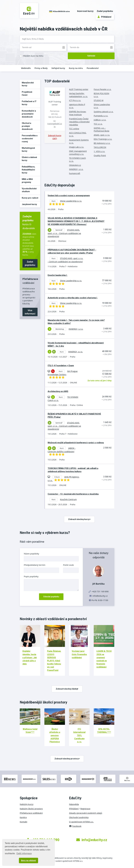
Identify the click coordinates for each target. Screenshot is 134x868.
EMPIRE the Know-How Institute (78, 113)
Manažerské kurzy (28, 84)
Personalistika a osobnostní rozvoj (30, 139)
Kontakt (23, 822)
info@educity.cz (100, 596)
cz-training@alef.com (55, 124)
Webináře (26, 68)
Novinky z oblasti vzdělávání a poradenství (53, 619)
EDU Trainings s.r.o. (103, 139)
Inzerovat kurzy (85, 11)
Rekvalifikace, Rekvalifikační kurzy (28, 170)
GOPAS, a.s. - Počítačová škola (101, 129)
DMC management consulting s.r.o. (78, 153)
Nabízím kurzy (27, 804)
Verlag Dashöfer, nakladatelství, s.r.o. (78, 95)
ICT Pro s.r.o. (75, 100)
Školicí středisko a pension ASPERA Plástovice (55, 735)
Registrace (85, 809)
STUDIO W (99, 100)
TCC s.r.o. (98, 124)
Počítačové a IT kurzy (29, 103)
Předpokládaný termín (35, 565)
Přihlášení (104, 17)
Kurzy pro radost (30, 198)
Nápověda (74, 804)
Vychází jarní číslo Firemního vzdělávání (79, 654)
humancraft (75, 173)
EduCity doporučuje (60, 185)
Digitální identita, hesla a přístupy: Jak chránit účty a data (30, 657)
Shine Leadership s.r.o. (102, 106)
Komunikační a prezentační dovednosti (29, 114)
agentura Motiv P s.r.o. (77, 106)
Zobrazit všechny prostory (67, 759)
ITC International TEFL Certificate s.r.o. (79, 735)
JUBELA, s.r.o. (100, 120)
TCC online (74, 129)
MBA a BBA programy (27, 181)
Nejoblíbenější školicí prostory (43, 702)
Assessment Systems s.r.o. (79, 141)
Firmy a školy (41, 68)
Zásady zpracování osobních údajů (86, 813)
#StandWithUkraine (59, 11)
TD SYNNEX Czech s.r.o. (77, 159)
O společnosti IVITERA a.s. (81, 822)
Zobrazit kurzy (55, 137)
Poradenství (93, 68)
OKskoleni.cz (75, 165)
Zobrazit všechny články (67, 689)
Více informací (30, 312)
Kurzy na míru (76, 68)
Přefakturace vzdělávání (31, 813)
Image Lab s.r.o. (77, 147)
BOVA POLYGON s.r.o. (101, 95)
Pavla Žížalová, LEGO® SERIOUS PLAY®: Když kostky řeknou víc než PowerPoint (54, 661)
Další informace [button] (24, 853)
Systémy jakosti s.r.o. (104, 112)
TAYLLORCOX (100, 147)
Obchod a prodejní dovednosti (27, 126)
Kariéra (23, 817)
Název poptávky (31, 554)
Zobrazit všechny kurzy (79, 519)
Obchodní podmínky (79, 817)
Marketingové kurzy (28, 149)
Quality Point (100, 155)
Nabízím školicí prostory (31, 809)
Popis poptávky (31, 576)
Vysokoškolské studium (29, 190)
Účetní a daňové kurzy (29, 159)
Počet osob (69, 565)
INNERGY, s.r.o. (76, 169)
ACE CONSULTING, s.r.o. (78, 134)
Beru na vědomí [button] (28, 860)
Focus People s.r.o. (102, 89)
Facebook (75, 826)
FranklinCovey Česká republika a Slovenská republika (79, 122)
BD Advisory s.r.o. (102, 143)
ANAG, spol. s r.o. (102, 135)
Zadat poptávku (105, 11)
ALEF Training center (55, 103)
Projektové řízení (27, 93)
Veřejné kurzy (58, 68)
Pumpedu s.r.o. (101, 116)
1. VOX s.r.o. (99, 151)
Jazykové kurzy (29, 204)
